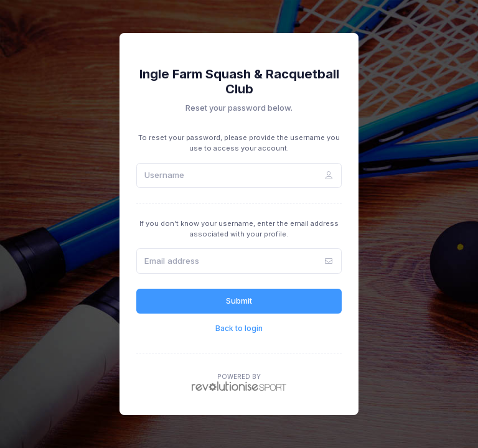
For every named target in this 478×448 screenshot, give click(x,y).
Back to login (239, 328)
